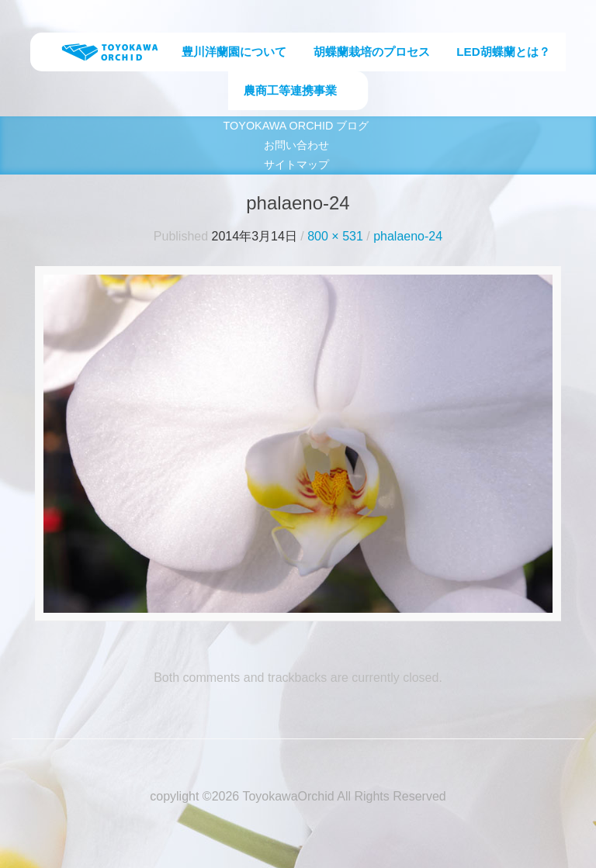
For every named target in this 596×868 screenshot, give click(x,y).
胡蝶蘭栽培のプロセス (372, 52)
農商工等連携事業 (290, 90)
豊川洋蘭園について (234, 52)
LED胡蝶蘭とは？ (503, 52)
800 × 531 (335, 236)
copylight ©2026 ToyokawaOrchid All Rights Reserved (298, 796)
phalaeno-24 (408, 236)
